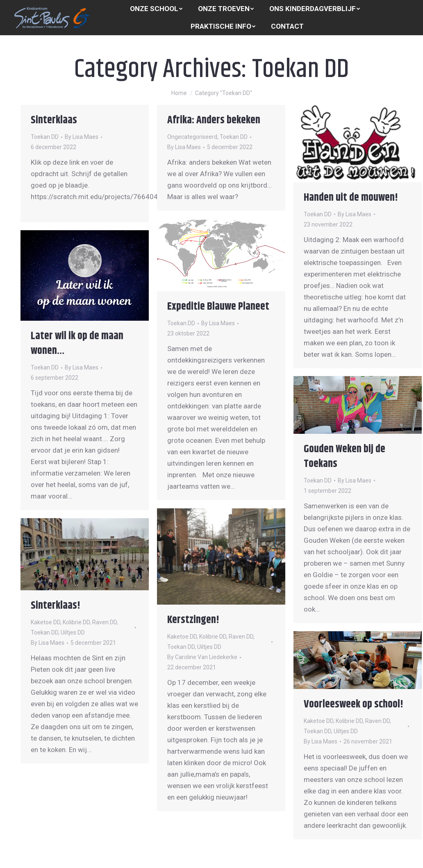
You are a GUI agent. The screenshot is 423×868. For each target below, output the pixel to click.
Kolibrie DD (213, 637)
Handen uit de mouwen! (351, 198)
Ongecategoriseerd (192, 137)
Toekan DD (45, 137)
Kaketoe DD (182, 637)
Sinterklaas (54, 120)
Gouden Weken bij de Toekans (345, 457)
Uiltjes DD (209, 647)
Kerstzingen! (193, 620)
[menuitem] (156, 9)
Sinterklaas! (56, 606)
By (82, 137)
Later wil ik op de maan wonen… (77, 343)
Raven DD (241, 637)
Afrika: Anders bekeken (214, 120)
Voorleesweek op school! (354, 704)
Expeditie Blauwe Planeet (218, 307)
